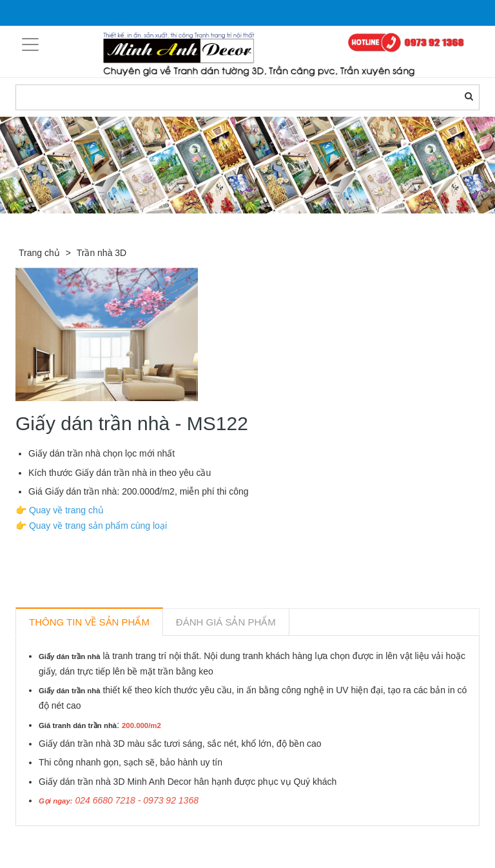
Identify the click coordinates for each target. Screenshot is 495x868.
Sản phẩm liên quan (85, 841)
